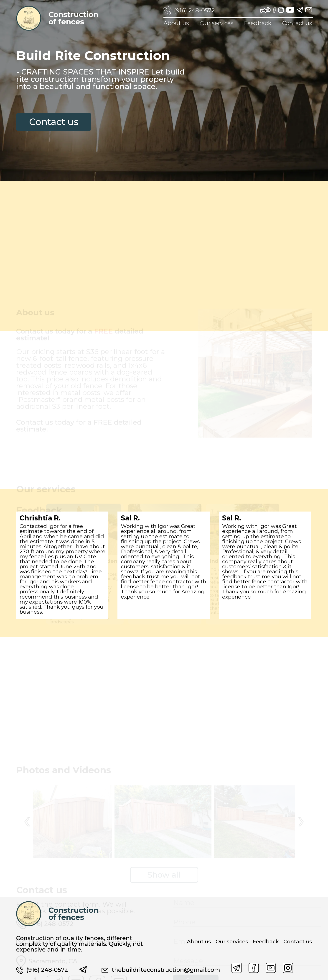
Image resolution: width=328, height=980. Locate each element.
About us (176, 23)
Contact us (297, 23)
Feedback (258, 23)
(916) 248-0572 (194, 10)
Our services (216, 23)
